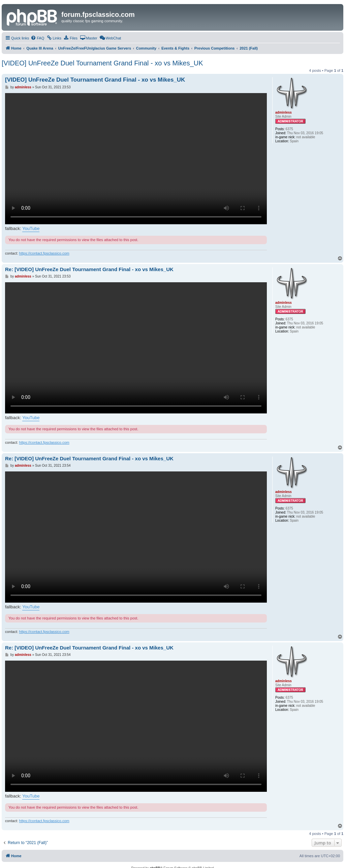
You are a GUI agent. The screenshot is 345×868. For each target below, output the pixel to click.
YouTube (31, 228)
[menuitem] (37, 38)
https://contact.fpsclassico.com (44, 253)
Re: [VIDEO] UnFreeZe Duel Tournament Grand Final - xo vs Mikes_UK (89, 269)
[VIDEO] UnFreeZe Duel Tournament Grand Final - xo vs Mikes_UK (102, 63)
